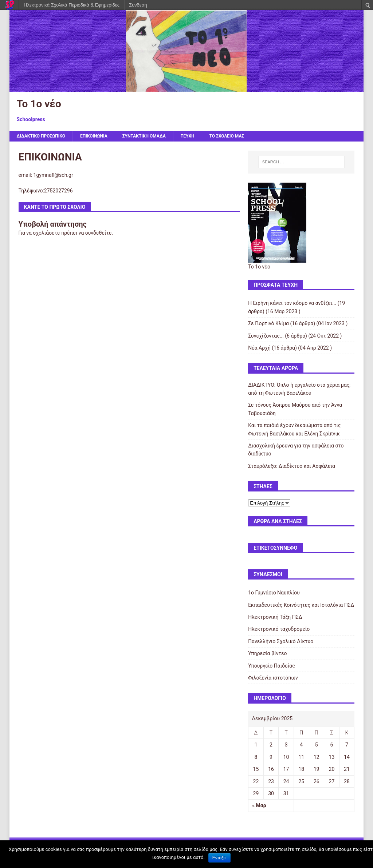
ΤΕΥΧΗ (188, 136)
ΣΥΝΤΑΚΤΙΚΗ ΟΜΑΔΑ (144, 136)
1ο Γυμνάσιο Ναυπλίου (274, 593)
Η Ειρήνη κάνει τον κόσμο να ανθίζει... (292, 303)
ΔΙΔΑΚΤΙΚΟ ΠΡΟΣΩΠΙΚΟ (41, 136)
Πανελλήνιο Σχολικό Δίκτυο (281, 641)
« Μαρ (259, 805)
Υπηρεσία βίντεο (267, 653)
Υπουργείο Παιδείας (272, 666)
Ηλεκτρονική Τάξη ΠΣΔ (275, 617)
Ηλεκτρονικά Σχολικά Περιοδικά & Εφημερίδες (72, 5)
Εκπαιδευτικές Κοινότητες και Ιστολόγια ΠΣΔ (301, 605)
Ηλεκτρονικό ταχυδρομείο (279, 629)
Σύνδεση (138, 5)
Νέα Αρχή (259, 348)
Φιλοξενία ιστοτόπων (273, 678)
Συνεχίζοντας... (266, 336)
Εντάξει (219, 858)
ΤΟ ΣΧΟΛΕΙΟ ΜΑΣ (227, 136)
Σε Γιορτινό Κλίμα (268, 323)
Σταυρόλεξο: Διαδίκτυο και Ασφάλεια (292, 466)
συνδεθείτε (99, 233)
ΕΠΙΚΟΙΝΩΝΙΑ (94, 136)
